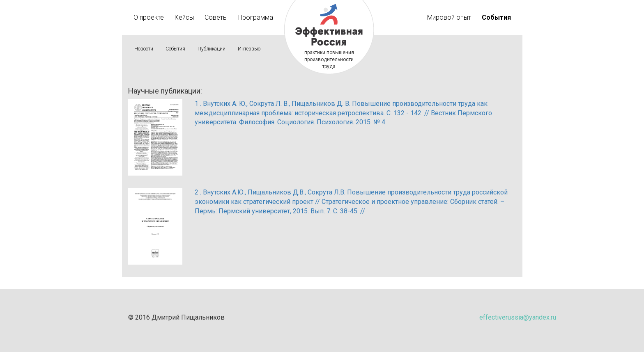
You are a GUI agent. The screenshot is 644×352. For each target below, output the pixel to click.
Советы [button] (216, 17)
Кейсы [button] (184, 17)
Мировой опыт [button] (449, 17)
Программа (256, 17)
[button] (496, 18)
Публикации (212, 49)
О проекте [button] (149, 17)
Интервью (249, 49)
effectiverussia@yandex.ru (518, 317)
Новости (144, 49)
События (175, 49)
